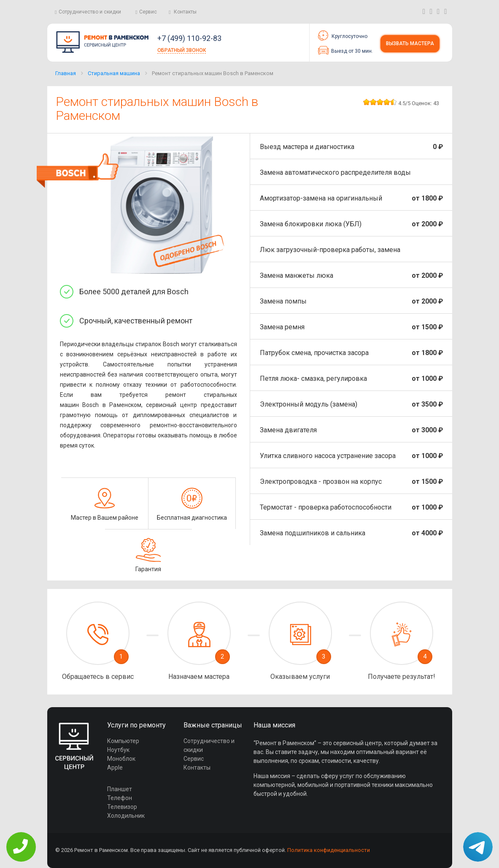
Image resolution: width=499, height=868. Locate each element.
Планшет (120, 789)
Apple (115, 768)
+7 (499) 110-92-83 (189, 38)
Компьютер (123, 741)
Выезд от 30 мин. (345, 50)
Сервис (148, 12)
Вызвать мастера (410, 43)
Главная (66, 73)
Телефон (120, 798)
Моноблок (121, 759)
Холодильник (126, 816)
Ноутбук (118, 750)
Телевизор (122, 807)
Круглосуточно (343, 35)
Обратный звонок (182, 50)
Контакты (185, 12)
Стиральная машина (114, 73)
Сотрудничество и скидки (90, 12)
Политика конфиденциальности (329, 850)
